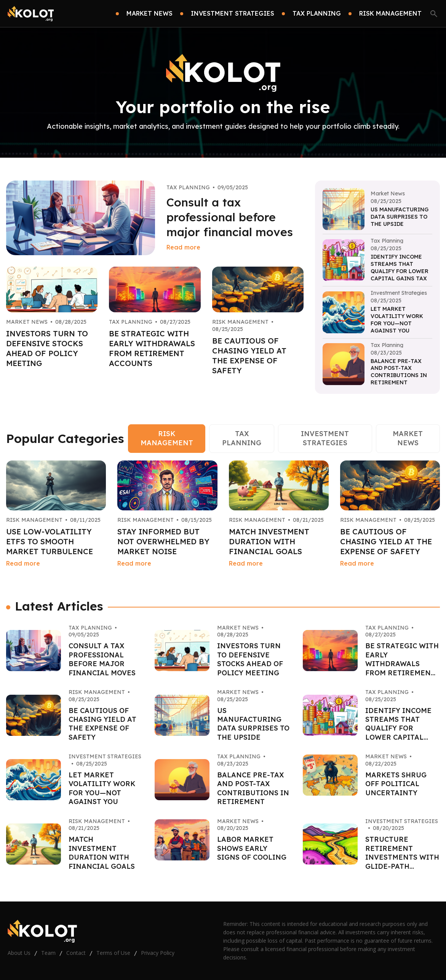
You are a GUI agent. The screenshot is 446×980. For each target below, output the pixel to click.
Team (48, 953)
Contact (76, 953)
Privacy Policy (158, 953)
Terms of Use (113, 953)
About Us (19, 953)
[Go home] (31, 14)
